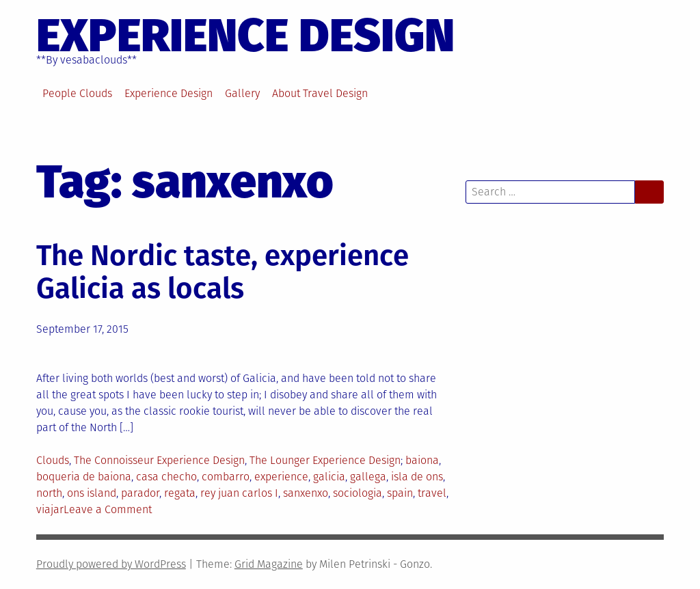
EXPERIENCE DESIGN (245, 36)
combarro (226, 477)
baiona (422, 460)
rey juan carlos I (239, 493)
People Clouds (77, 93)
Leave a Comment (108, 509)
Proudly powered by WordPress (111, 564)
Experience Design (169, 93)
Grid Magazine (269, 564)
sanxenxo (306, 493)
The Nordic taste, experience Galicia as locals (223, 272)
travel (432, 493)
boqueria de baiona (84, 477)
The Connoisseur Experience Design (159, 460)
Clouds (53, 460)
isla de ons (417, 477)
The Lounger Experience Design (325, 460)
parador (140, 493)
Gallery (242, 93)
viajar (50, 509)
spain (400, 493)
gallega (368, 477)
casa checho (166, 477)
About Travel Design (320, 93)
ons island (92, 493)
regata (180, 493)
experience (281, 477)
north (49, 493)
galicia (329, 477)
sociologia (358, 493)
